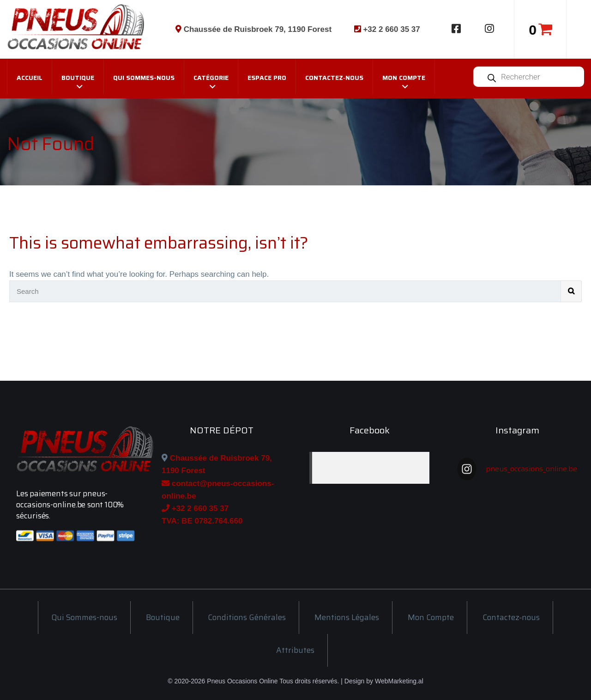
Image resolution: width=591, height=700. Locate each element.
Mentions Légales (347, 617)
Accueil (30, 78)
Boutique (78, 78)
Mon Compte (404, 78)
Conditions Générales (247, 617)
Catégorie (211, 78)
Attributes (295, 650)
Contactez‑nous (334, 78)
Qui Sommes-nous (144, 78)
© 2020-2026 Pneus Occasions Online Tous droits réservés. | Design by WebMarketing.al (295, 681)
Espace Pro (267, 78)
